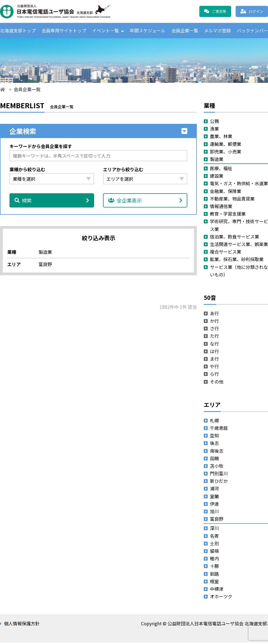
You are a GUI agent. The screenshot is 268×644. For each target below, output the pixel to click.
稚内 (214, 560)
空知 (214, 437)
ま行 (214, 360)
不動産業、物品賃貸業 (232, 200)
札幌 (214, 421)
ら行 (214, 375)
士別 (214, 544)
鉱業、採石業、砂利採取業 (237, 261)
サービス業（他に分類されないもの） (239, 272)
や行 (214, 368)
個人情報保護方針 (22, 625)
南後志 (217, 452)
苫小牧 (217, 467)
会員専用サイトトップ (64, 31)
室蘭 (214, 497)
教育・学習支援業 (228, 215)
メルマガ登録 (217, 31)
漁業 (214, 130)
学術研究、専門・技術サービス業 (239, 226)
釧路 (214, 575)
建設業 (217, 177)
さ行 (214, 330)
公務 (214, 122)
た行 (214, 337)
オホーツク (221, 598)
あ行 (214, 314)
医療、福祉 (221, 170)
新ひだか (219, 482)
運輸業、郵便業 (226, 145)
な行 (214, 345)
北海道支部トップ (18, 31)
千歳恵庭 (219, 429)
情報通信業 (221, 207)
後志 (214, 444)
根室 (214, 582)
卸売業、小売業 (226, 153)
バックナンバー (252, 31)
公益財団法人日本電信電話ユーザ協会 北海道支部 (60, 11)
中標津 (217, 590)
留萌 (214, 552)
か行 (214, 322)
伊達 (214, 505)
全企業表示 (145, 202)
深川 (214, 529)
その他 (217, 383)
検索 (52, 202)
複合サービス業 (226, 253)
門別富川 (219, 475)
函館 (214, 459)
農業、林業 (221, 138)
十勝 (214, 567)
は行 (214, 352)
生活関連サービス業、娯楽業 (239, 245)
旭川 (214, 512)
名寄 (214, 537)
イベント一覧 (106, 31)
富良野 (217, 520)
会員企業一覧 (185, 31)
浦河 (214, 490)
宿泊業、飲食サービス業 (234, 238)
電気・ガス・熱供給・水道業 (239, 185)
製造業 (217, 160)
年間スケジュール (148, 31)
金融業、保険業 (226, 192)
